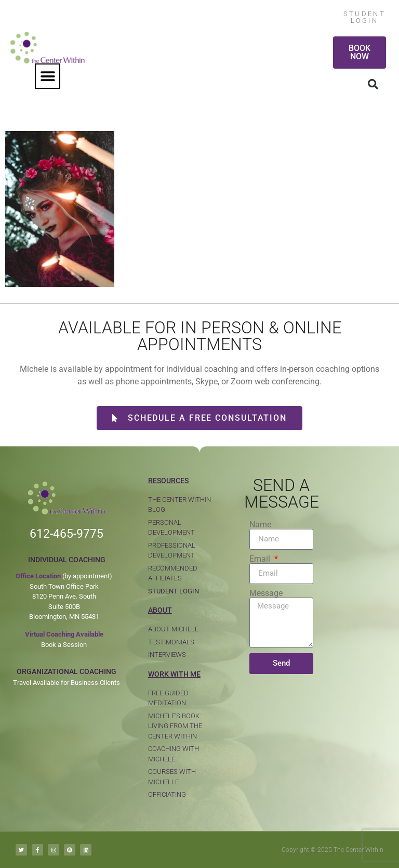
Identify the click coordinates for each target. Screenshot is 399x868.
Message (266, 593)
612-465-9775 (66, 534)
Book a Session (64, 645)
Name (260, 525)
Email (261, 559)
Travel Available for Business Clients (66, 683)
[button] (48, 76)
